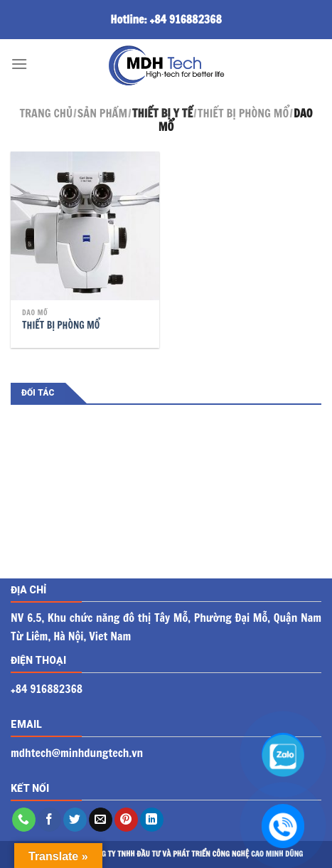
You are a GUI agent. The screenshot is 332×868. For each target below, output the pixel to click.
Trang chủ (46, 113)
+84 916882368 (186, 19)
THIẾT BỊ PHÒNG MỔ (61, 325)
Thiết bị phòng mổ (243, 113)
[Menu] (19, 64)
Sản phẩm (102, 113)
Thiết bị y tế (162, 113)
